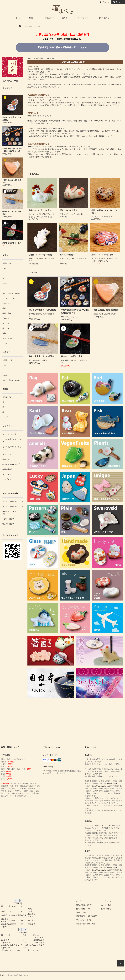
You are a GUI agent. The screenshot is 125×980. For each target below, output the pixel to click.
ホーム (18, 18)
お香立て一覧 (8, 360)
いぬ (4, 268)
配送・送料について (84, 909)
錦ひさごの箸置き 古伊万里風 (12, 119)
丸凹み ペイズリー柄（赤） (103, 255)
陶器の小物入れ (8, 469)
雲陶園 (66, 18)
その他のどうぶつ (9, 298)
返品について (81, 912)
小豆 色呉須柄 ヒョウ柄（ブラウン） (104, 212)
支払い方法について (84, 905)
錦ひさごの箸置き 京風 (12, 243)
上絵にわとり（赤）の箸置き (40, 210)
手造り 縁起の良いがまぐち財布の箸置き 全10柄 (12, 150)
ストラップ (7, 454)
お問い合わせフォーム (100, 154)
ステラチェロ (85, 18)
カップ (5, 417)
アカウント (107, 2)
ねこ (4, 273)
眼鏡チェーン (8, 459)
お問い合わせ (104, 18)
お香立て (49, 18)
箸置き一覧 (7, 263)
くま (4, 288)
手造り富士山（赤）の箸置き (12, 181)
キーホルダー (8, 474)
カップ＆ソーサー (9, 479)
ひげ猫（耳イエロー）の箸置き (41, 255)
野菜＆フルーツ (8, 303)
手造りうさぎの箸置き (69, 210)
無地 (4, 333)
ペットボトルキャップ (11, 464)
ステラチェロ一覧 (9, 434)
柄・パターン (8, 328)
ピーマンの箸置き (67, 255)
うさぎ (5, 283)
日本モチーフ (8, 318)
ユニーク (6, 323)
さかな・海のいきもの (11, 293)
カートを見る (106, 905)
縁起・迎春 (7, 313)
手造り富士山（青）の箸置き (12, 213)
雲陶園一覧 (7, 397)
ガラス (5, 343)
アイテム (118, 2)
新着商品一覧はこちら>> (62, 47)
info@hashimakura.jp (101, 786)
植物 (4, 308)
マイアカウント (107, 901)
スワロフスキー (8, 338)
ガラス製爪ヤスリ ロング (12, 441)
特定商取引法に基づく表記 (87, 916)
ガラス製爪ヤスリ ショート (12, 448)
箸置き (33, 18)
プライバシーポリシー (85, 920)
